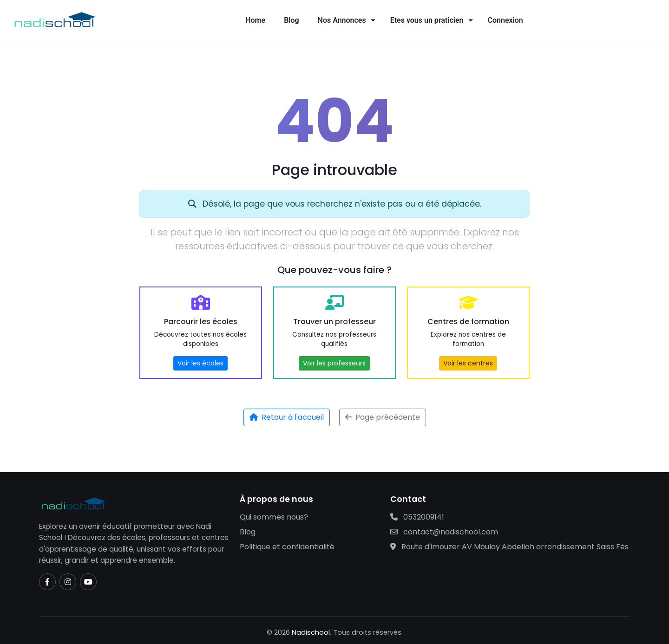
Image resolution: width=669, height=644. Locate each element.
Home (255, 20)
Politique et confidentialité (287, 547)
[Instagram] (68, 582)
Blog (291, 20)
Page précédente (383, 417)
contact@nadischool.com (444, 532)
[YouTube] (88, 582)
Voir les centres (468, 363)
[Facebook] (47, 582)
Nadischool (311, 632)
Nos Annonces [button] (342, 20)
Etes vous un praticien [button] (427, 20)
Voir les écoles (200, 363)
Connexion (505, 20)
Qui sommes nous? (274, 517)
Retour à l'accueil (287, 417)
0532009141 (417, 517)
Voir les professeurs (334, 363)
